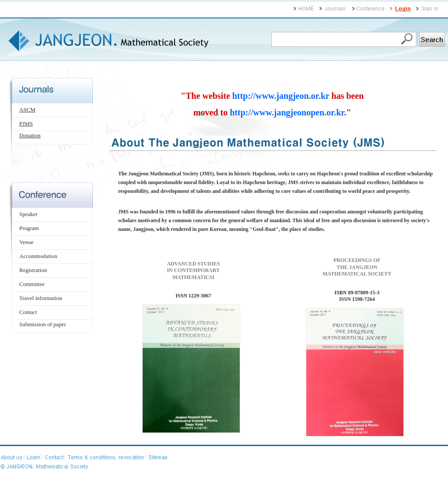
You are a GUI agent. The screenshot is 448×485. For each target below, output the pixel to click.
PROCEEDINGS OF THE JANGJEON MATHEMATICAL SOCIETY (357, 267)
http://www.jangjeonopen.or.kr (287, 112)
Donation (30, 135)
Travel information (41, 298)
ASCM (27, 110)
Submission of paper (43, 324)
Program (29, 228)
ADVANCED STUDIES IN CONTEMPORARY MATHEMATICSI (193, 270)
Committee (32, 284)
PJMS (26, 124)
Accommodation (38, 256)
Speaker (28, 214)
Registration (33, 270)
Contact (28, 312)
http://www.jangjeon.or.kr (281, 96)
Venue (26, 242)
